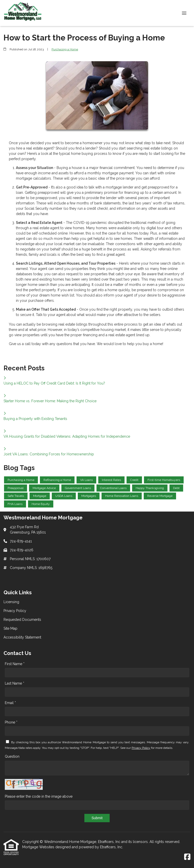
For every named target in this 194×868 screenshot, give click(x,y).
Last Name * (15, 683)
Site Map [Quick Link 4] (10, 628)
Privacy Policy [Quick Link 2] (15, 611)
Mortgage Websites (39, 847)
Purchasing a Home (65, 49)
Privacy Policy (141, 748)
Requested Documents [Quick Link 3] (22, 620)
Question (12, 756)
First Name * (15, 664)
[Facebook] (187, 857)
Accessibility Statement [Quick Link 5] (22, 637)
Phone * (11, 722)
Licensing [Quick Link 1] (11, 602)
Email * (10, 703)
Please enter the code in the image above (39, 796)
